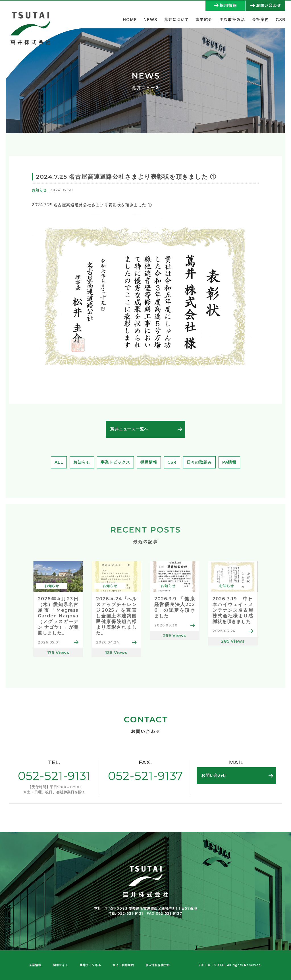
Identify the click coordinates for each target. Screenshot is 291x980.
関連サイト (61, 965)
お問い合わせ (214, 775)
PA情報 (229, 462)
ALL (59, 462)
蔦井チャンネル (90, 965)
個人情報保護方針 (158, 965)
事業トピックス (115, 462)
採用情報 (149, 462)
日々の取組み (199, 462)
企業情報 (35, 965)
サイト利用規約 (123, 965)
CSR (172, 462)
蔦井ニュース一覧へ (129, 429)
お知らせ (82, 462)
